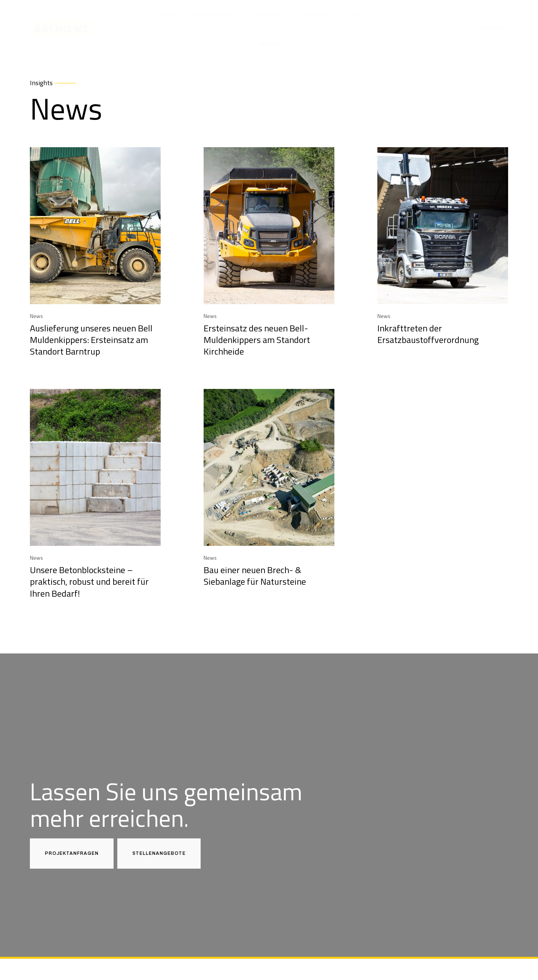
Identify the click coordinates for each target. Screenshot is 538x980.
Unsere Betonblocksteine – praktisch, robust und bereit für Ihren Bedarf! (89, 581)
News (36, 316)
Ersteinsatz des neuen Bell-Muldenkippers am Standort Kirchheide (257, 340)
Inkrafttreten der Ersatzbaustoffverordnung (428, 334)
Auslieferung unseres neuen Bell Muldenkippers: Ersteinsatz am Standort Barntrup (91, 340)
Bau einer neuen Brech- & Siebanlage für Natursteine (255, 576)
